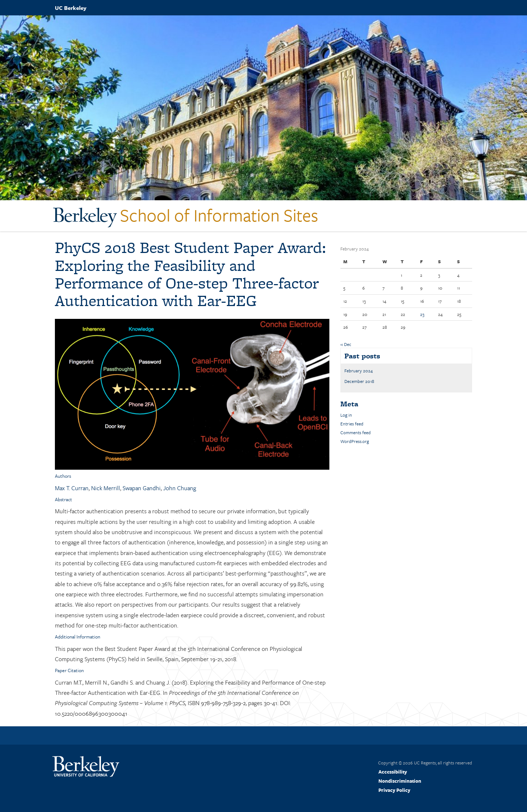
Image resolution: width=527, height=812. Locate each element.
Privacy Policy (394, 790)
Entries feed (352, 424)
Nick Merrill (106, 488)
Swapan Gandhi (142, 488)
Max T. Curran (72, 488)
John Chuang (180, 488)
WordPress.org (355, 441)
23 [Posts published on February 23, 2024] (422, 314)
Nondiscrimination (400, 781)
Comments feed (356, 432)
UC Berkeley (71, 8)
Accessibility (393, 772)
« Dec (346, 344)
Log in (346, 415)
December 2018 (359, 381)
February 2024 (359, 370)
